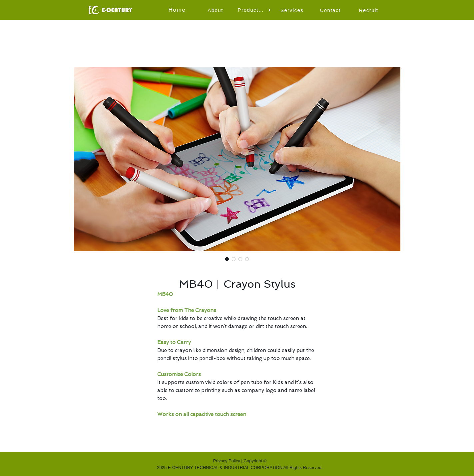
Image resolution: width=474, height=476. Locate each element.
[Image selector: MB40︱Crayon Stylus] (227, 259)
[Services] (293, 10)
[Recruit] (369, 10)
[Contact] (331, 10)
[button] (254, 10)
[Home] (178, 10)
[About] (216, 10)
